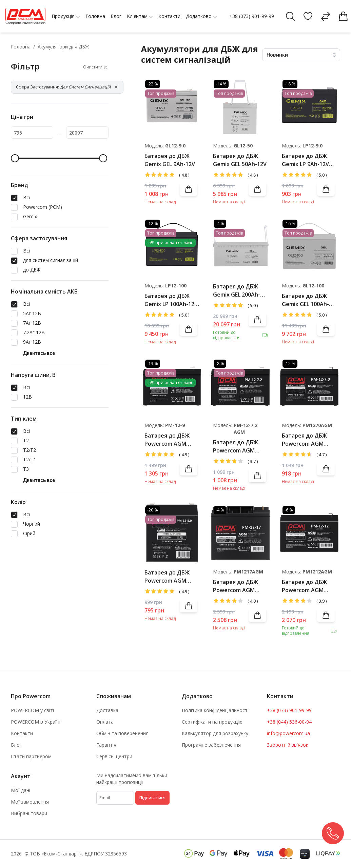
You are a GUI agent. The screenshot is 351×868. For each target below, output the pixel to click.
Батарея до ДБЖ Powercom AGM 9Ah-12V (167, 440)
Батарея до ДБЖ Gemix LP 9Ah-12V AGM (305, 160)
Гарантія (106, 745)
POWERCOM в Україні (36, 722)
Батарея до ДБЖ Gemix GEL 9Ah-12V (170, 160)
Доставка (107, 710)
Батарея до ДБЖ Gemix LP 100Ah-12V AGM (171, 300)
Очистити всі (96, 67)
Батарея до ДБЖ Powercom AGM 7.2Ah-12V (236, 447)
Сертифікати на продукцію (212, 722)
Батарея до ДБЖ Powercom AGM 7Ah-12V (304, 440)
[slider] (15, 158)
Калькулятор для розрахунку (215, 733)
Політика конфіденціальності (215, 710)
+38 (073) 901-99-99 (252, 16)
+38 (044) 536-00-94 (289, 722)
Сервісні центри (114, 756)
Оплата (105, 722)
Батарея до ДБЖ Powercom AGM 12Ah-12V (304, 586)
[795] (32, 133)
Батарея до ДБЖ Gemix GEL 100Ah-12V (305, 300)
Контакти (22, 733)
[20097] (87, 133)
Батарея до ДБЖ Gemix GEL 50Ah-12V (240, 160)
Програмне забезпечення (211, 745)
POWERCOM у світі (32, 710)
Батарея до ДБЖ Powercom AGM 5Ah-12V (167, 577)
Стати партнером (31, 756)
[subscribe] (115, 798)
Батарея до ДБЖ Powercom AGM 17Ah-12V (236, 586)
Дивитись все (39, 353)
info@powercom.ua (288, 733)
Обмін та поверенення (122, 733)
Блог (16, 745)
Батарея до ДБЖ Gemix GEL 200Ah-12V (237, 291)
